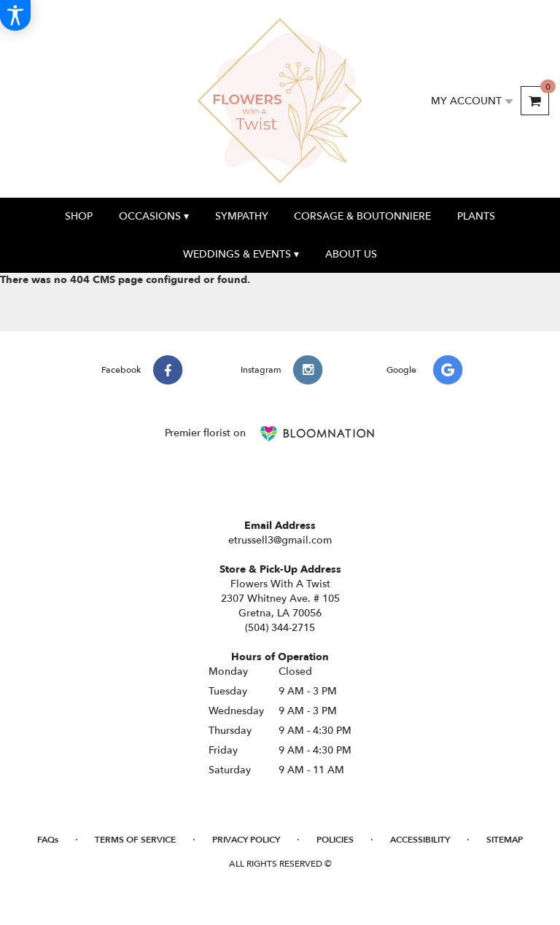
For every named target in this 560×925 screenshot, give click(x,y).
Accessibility (420, 840)
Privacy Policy (246, 840)
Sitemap (505, 840)
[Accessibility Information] (15, 15)
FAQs (48, 840)
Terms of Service (135, 840)
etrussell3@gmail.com (280, 540)
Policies (335, 840)
